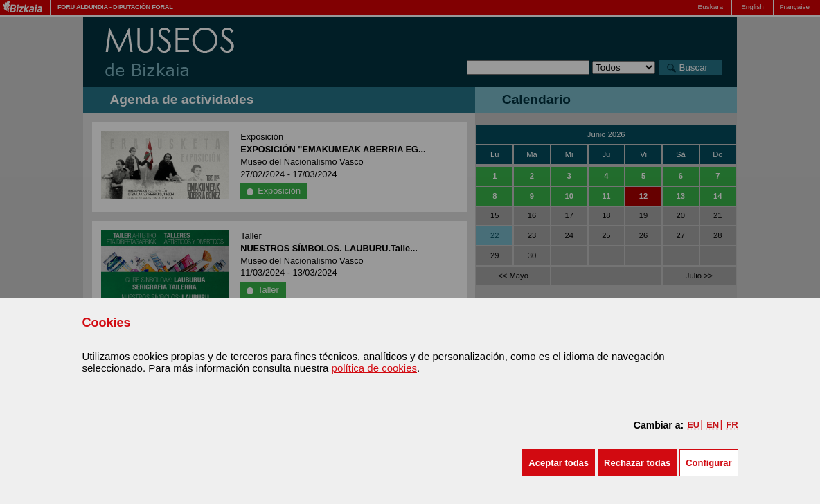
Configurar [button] (708, 463)
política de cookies (374, 368)
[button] (559, 463)
